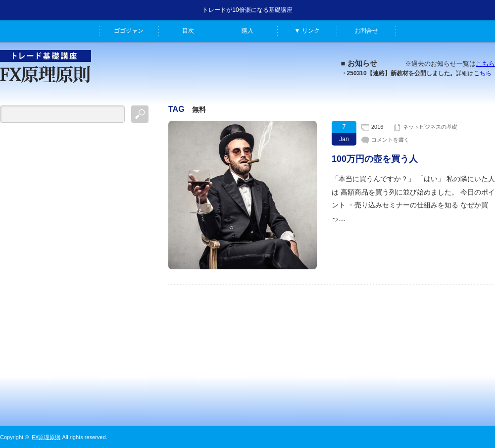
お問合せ (366, 31)
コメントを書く (390, 140)
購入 (247, 31)
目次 (188, 31)
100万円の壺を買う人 (375, 159)
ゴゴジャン (129, 31)
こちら (485, 64)
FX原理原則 (46, 437)
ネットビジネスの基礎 (430, 127)
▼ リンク (307, 31)
